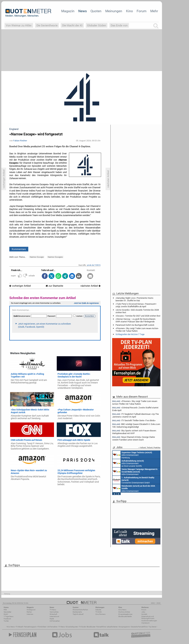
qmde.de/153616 (94, 265)
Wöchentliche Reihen (80, 610)
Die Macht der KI (72, 25)
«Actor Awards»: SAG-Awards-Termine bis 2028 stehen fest (137, 311)
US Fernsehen (52, 627)
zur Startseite (54, 286)
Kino (129, 11)
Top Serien (153, 627)
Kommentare (19, 249)
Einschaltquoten (72, 627)
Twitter (6, 621)
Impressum (146, 623)
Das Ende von (119, 25)
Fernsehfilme (101, 627)
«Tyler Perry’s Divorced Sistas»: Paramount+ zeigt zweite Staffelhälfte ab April (136, 305)
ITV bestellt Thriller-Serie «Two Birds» (134, 420)
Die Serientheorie (47, 25)
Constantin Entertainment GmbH (133, 480)
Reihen (29, 612)
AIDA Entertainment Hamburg (132, 455)
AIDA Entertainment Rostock (135, 472)
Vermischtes (54, 612)
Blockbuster (91, 627)
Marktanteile (77, 612)
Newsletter (7, 612)
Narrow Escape (37, 257)
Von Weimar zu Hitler (19, 25)
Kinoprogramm (124, 627)
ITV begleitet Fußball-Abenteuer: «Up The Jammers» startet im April (135, 415)
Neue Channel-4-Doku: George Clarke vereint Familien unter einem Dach (134, 438)
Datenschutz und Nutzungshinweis (148, 617)
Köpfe (52, 619)
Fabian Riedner (20, 141)
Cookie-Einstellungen (149, 621)
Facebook (7, 619)
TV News (62, 627)
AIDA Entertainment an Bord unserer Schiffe (128, 463)
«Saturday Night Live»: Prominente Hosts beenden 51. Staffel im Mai (134, 299)
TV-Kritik (99, 612)
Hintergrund (31, 610)
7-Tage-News (9, 616)
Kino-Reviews (100, 614)
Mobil (6, 614)
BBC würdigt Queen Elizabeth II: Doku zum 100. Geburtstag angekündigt (136, 425)
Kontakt (144, 614)
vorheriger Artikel (20, 286)
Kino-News (122, 610)
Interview (30, 614)
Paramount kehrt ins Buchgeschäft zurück (135, 325)
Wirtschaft (53, 614)
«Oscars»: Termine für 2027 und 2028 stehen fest (138, 316)
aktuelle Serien (112, 627)
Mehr (154, 11)
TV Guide (82, 627)
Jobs (143, 612)
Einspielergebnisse (125, 614)
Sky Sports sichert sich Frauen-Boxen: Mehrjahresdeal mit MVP (134, 432)
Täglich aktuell (78, 614)
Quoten (96, 11)
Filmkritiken (42, 627)
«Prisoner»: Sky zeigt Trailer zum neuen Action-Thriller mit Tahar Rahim (137, 330)
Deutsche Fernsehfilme (139, 627)
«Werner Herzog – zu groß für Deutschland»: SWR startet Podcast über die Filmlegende (136, 320)
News (83, 11)
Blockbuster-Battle (125, 616)
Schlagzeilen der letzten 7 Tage (130, 334)
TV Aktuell (19, 627)
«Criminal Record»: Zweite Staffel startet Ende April (135, 409)
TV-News (53, 610)
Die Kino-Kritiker (124, 612)
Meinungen (114, 11)
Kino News (11, 627)
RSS (5, 610)
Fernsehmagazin (30, 627)
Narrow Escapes (55, 257)
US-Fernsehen (55, 621)
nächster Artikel (90, 286)
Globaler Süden (97, 25)
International (54, 616)
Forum (142, 11)
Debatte (98, 610)
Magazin (68, 11)
